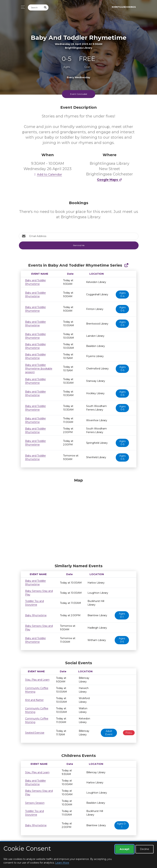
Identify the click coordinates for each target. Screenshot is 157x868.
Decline (145, 849)
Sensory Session (35, 803)
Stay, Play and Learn (37, 680)
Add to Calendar (48, 174)
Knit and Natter (34, 700)
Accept (124, 849)
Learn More (62, 863)
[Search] (35, 7)
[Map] (79, 520)
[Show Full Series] (126, 265)
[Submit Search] (45, 7)
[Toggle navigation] (22, 7)
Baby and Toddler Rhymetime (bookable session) (39, 369)
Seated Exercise (35, 733)
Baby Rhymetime (36, 615)
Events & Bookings (124, 7)
